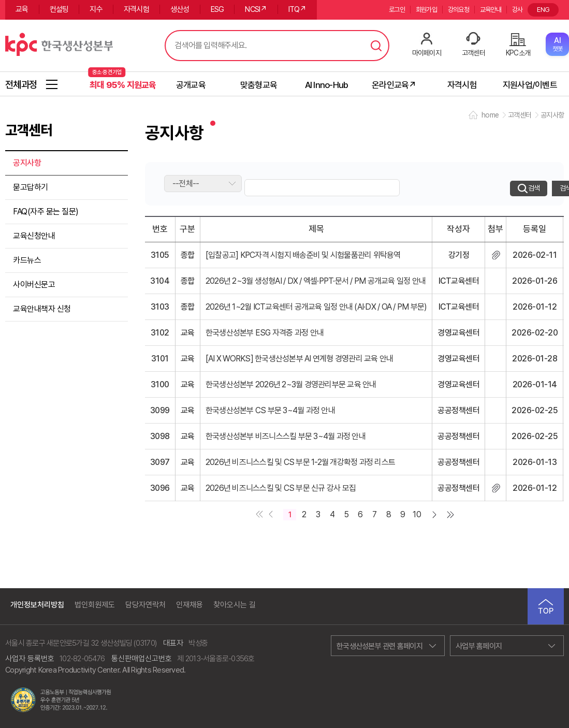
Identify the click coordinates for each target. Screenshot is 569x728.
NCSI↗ (256, 9)
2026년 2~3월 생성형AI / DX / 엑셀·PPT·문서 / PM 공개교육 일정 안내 (316, 281)
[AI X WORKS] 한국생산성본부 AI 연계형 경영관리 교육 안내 (300, 359)
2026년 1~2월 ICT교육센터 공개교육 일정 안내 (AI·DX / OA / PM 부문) (316, 307)
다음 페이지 (436, 515)
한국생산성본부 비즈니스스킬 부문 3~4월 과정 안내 (286, 436)
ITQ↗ (297, 9)
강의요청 (458, 10)
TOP (546, 606)
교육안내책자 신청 (42, 309)
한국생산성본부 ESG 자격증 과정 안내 (265, 333)
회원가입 (426, 10)
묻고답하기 (31, 187)
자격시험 (136, 9)
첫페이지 (257, 515)
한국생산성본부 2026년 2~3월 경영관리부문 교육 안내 (291, 384)
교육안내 (491, 10)
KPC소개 (518, 53)
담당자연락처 (145, 605)
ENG (543, 10)
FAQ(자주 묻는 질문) (46, 212)
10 (417, 514)
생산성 (180, 9)
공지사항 (27, 163)
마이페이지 (427, 53)
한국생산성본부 (59, 43)
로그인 (397, 10)
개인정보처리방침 (37, 605)
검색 (376, 46)
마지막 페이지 (452, 515)
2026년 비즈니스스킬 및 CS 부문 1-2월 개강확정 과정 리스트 (300, 462)
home (490, 115)
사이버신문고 (34, 285)
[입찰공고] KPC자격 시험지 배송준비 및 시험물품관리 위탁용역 (303, 255)
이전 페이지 (270, 515)
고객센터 (473, 53)
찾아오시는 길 (235, 605)
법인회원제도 (95, 605)
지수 (96, 9)
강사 (517, 10)
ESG (217, 9)
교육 (22, 9)
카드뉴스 (27, 260)
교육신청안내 (34, 236)
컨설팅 (59, 9)
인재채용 (189, 605)
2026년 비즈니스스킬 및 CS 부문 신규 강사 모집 (281, 488)
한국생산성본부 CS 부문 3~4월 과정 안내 (270, 410)
